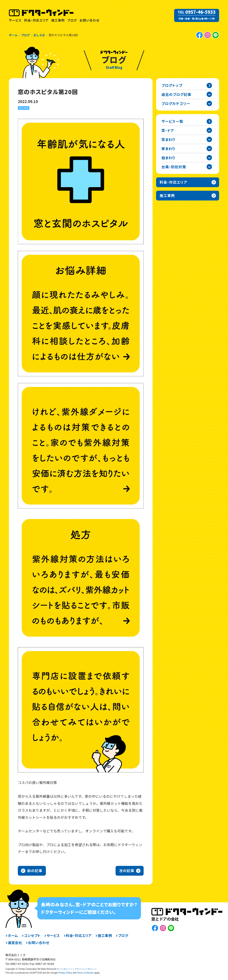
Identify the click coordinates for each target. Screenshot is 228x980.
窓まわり (168, 139)
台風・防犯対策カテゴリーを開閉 (209, 167)
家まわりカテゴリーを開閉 (209, 149)
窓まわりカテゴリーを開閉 (209, 139)
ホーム (13, 936)
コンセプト (32, 936)
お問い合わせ (89, 20)
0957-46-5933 (200, 12)
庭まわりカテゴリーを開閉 (209, 158)
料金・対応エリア (36, 20)
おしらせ (24, 108)
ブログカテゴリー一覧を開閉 (209, 103)
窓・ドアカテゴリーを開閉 (209, 130)
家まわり (168, 149)
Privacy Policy (65, 973)
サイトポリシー (64, 969)
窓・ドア (168, 130)
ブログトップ (172, 85)
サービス (15, 20)
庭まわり (168, 158)
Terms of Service (85, 973)
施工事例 (58, 20)
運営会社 (15, 943)
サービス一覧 (172, 121)
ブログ (72, 20)
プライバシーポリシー (85, 969)
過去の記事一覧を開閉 (209, 94)
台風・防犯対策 (174, 167)
